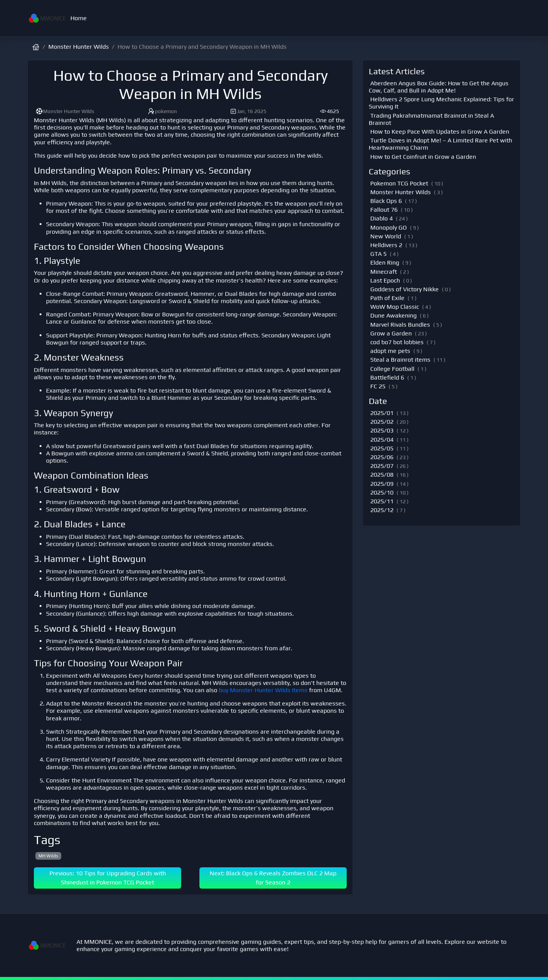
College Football (392, 369)
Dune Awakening (393, 315)
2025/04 (382, 440)
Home (79, 18)
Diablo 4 (382, 218)
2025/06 (382, 457)
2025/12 (382, 510)
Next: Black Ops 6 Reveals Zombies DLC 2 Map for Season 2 (273, 878)
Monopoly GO (389, 227)
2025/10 (382, 492)
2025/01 (382, 413)
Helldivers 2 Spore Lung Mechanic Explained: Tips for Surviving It (441, 103)
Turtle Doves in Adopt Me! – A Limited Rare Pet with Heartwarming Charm (440, 144)
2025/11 (382, 501)
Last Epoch (385, 280)
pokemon (162, 111)
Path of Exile (387, 298)
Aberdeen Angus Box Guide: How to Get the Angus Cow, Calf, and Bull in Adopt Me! (439, 87)
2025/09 (382, 484)
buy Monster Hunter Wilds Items (263, 690)
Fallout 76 (384, 210)
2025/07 (382, 466)
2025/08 (382, 475)
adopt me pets (390, 351)
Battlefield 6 (387, 377)
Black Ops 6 (386, 201)
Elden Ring (385, 263)
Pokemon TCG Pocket (399, 183)
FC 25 (378, 386)
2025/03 (382, 430)
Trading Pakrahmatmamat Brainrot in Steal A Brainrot (431, 119)
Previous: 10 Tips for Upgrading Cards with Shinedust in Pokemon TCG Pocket (108, 878)
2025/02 (382, 422)
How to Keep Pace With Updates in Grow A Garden (440, 132)
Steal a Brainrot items (400, 360)
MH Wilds (48, 856)
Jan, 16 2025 (248, 111)
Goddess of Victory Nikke (405, 289)
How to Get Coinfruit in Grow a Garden (423, 157)
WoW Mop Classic (395, 307)
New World (386, 236)
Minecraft (384, 272)
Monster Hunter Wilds (79, 47)
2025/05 (382, 448)
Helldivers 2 (386, 245)
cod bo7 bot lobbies (397, 342)
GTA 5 (378, 254)
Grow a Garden (391, 333)
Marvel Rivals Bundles (400, 325)
